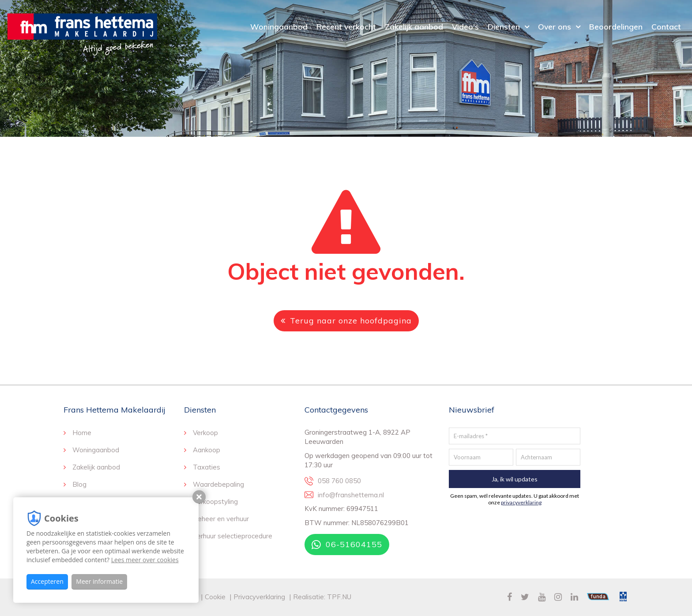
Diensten (504, 26)
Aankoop (207, 450)
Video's (465, 26)
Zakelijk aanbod (414, 26)
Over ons (555, 26)
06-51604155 (347, 544)
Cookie (216, 597)
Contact (666, 26)
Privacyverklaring (259, 597)
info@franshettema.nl (351, 495)
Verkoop (205, 433)
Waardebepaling (218, 484)
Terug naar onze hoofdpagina (346, 321)
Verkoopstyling (215, 501)
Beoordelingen (616, 26)
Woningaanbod (279, 26)
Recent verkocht (346, 26)
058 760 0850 (339, 481)
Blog (79, 484)
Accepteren (47, 581)
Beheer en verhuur (221, 519)
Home (82, 433)
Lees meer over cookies (145, 560)
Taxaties (207, 467)
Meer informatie (99, 581)
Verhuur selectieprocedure (233, 536)
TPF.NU (339, 597)
